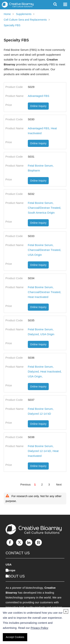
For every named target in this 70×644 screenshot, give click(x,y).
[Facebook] (10, 542)
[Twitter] (19, 542)
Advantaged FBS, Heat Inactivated (42, 131)
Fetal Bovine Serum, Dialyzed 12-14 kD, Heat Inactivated (43, 451)
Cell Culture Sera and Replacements (25, 20)
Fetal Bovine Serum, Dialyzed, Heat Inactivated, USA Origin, (45, 371)
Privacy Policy (39, 628)
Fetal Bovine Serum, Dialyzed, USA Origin (41, 332)
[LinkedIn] (29, 542)
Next (59, 485)
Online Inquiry (38, 106)
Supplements (24, 14)
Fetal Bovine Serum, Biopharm (41, 168)
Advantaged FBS (39, 96)
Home (7, 14)
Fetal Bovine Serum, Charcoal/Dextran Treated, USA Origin (44, 250)
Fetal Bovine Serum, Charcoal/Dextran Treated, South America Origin (44, 208)
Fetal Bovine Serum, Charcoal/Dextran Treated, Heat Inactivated (44, 292)
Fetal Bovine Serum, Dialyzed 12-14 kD (41, 411)
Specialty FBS (12, 25)
